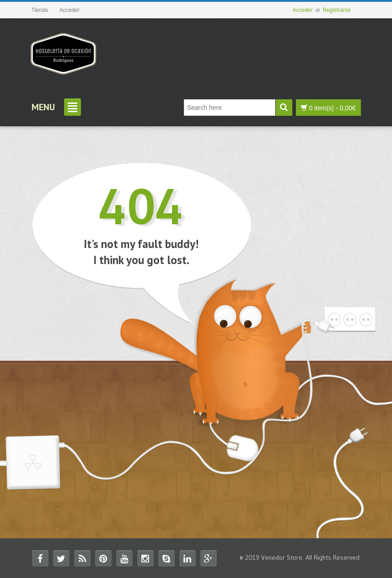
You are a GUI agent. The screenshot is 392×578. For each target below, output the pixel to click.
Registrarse (336, 10)
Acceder (303, 10)
